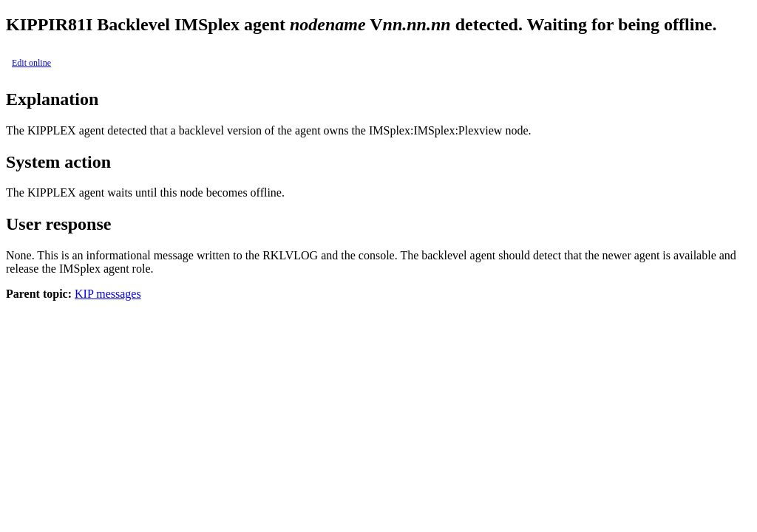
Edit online (31, 63)
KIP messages (108, 294)
